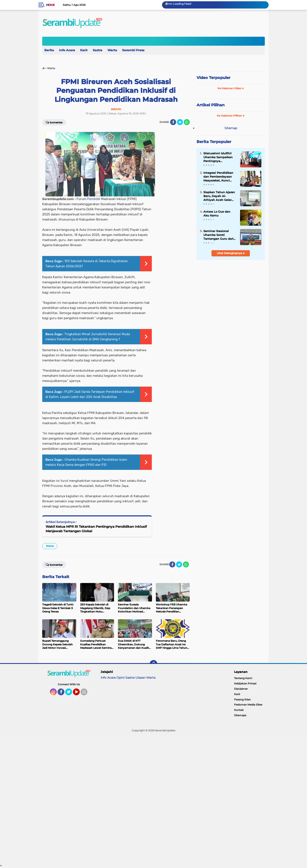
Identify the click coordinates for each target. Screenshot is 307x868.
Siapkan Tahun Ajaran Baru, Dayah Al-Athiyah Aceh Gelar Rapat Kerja (219, 196)
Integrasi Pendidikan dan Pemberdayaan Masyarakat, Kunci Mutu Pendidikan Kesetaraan (218, 177)
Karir (84, 50)
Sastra (98, 50)
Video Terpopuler (214, 78)
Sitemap (231, 128)
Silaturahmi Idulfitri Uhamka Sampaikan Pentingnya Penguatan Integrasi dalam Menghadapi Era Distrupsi (218, 157)
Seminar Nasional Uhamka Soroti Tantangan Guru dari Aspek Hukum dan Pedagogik (218, 235)
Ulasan (140, 678)
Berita (49, 50)
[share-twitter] (180, 122)
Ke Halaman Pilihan (231, 116)
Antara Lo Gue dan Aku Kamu (217, 213)
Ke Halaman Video (231, 88)
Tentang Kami (243, 678)
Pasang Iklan (242, 699)
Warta (112, 50)
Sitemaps (240, 715)
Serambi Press (133, 50)
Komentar (54, 122)
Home (50, 5)
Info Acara (67, 50)
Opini (120, 678)
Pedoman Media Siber (248, 705)
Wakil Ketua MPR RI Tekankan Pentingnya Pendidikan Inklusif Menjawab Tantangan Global (96, 529)
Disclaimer (241, 689)
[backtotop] (153, 664)
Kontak (239, 710)
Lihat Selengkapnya (231, 253)
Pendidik (94, 199)
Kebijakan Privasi (245, 683)
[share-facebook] (173, 122)
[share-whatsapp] (187, 122)
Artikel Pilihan (211, 105)
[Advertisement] (128, 800)
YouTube (79, 694)
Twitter (71, 694)
